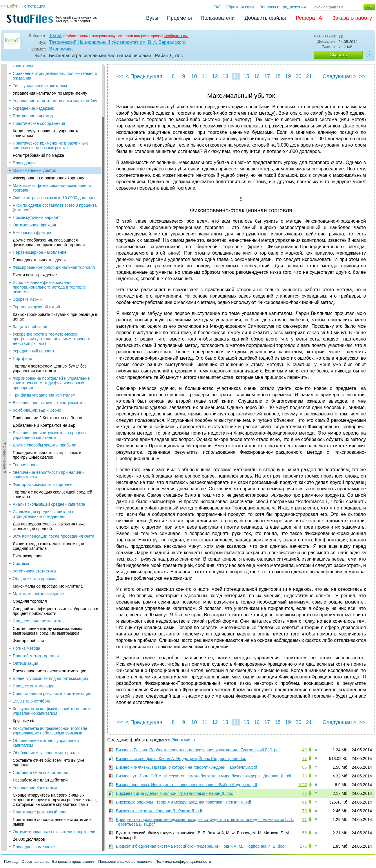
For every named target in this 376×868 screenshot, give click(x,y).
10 (194, 76)
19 (288, 76)
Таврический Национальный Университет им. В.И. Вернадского (117, 42)
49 (304, 750)
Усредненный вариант (34, 257)
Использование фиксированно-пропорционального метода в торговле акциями (49, 193)
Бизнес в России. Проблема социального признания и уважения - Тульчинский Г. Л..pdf (198, 750)
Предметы (179, 18)
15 (246, 76)
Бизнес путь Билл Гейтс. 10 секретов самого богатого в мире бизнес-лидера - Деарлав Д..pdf (204, 776)
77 (304, 759)
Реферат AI (310, 18)
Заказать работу (352, 18)
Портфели (22, 265)
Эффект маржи (27, 206)
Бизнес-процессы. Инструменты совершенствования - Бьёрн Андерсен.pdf (186, 785)
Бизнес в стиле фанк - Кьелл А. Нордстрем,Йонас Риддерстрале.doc (181, 759)
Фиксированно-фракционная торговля (49, 84)
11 (204, 76)
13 (225, 76)
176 (303, 846)
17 (267, 76)
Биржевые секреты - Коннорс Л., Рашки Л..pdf (159, 811)
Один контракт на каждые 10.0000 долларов (55, 104)
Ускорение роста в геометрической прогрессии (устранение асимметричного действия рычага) (51, 245)
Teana (55, 36)
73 (304, 776)
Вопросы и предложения (283, 7)
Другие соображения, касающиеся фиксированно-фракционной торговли (49, 149)
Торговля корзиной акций (36, 213)
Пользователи (218, 18)
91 (304, 820)
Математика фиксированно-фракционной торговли (52, 94)
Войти (13, 6)
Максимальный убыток (34, 77)
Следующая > (339, 76)
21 (309, 76)
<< (120, 76)
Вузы (152, 18)
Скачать (338, 55)
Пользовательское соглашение (125, 861)
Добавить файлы (265, 18)
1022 (303, 785)
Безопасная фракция (33, 139)
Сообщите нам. (176, 36)
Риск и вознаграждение (35, 181)
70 (304, 811)
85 (304, 767)
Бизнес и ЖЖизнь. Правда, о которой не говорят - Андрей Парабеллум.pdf (186, 767)
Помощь (11, 861)
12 (215, 76)
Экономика (61, 49)
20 (298, 76)
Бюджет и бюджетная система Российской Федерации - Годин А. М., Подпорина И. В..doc (200, 846)
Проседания (24, 69)
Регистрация (34, 6)
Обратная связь (240, 7)
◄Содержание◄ (5, 166)
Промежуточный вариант (36, 124)
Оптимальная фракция (34, 131)
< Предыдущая (144, 76)
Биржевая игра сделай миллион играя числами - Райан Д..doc (175, 793)
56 (304, 833)
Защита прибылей (30, 233)
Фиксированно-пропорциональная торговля (54, 174)
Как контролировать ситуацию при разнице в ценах (55, 223)
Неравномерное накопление (40, 159)
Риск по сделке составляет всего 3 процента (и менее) (55, 114)
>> (362, 76)
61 (304, 802)
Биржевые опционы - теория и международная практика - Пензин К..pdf (184, 802)
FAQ (217, 7)
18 (277, 76)
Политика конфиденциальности (183, 861)
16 (257, 76)
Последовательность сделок (40, 166)
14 (236, 76)
